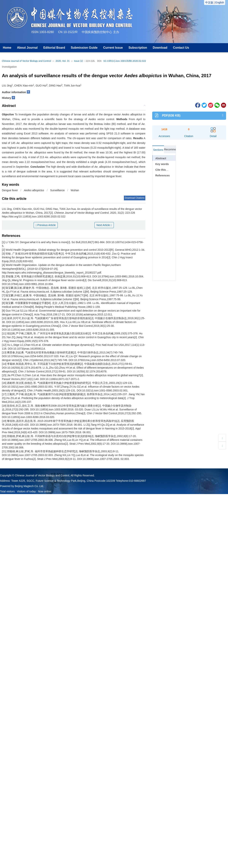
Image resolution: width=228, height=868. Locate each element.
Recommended (170, 149)
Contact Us (181, 48)
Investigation (9, 67)
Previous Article (46, 225)
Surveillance (57, 190)
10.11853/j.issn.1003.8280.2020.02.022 (125, 61)
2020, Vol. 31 (63, 61)
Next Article (104, 225)
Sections (158, 150)
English (220, 2)
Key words (162, 164)
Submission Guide (84, 48)
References (163, 175)
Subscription (138, 48)
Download (160, 48)
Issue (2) (78, 61)
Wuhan (75, 190)
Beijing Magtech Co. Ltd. (29, 486)
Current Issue (113, 48)
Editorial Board (54, 48)
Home (7, 48)
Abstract (161, 158)
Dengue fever (10, 190)
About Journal (27, 48)
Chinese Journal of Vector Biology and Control (27, 61)
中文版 (209, 2)
